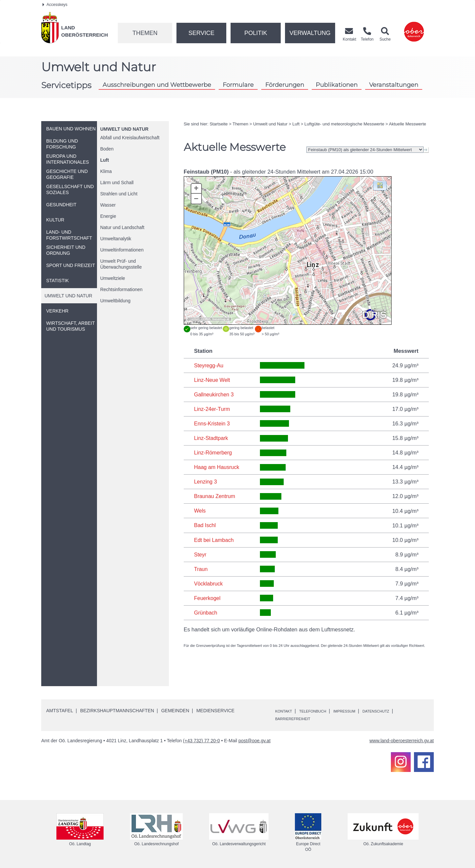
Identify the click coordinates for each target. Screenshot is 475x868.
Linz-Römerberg (213, 452)
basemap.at (221, 319)
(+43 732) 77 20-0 (202, 740)
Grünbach (206, 612)
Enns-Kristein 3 (212, 423)
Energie (108, 216)
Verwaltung (310, 33)
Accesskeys (55, 5)
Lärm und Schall (117, 183)
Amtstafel (60, 710)
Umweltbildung (115, 301)
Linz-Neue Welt (213, 380)
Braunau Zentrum (215, 496)
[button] (380, 185)
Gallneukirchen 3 (214, 394)
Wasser (108, 205)
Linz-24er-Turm (212, 409)
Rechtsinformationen (121, 289)
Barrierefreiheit (297, 718)
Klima (106, 171)
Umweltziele (113, 278)
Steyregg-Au (209, 365)
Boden (107, 149)
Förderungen (285, 85)
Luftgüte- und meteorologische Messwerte (344, 124)
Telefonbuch (321, 710)
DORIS (206, 319)
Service (201, 33)
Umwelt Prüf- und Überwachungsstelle (121, 264)
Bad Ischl (205, 524)
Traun (201, 568)
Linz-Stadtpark (211, 438)
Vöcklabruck (209, 583)
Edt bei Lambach (214, 539)
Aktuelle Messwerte (408, 124)
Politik (256, 33)
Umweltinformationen (122, 250)
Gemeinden (175, 710)
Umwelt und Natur (124, 129)
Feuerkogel (208, 597)
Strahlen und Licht (119, 194)
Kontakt (286, 710)
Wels (200, 510)
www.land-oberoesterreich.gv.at (402, 740)
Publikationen (337, 85)
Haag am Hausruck (217, 467)
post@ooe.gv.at (254, 740)
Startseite (219, 124)
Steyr (200, 553)
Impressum (359, 710)
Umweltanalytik (116, 239)
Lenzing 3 (206, 481)
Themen (145, 33)
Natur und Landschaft (122, 227)
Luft (105, 160)
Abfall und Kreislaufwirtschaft (130, 138)
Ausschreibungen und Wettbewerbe (157, 85)
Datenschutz (397, 710)
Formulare (238, 85)
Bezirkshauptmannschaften (117, 710)
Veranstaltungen (394, 85)
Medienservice (215, 710)
